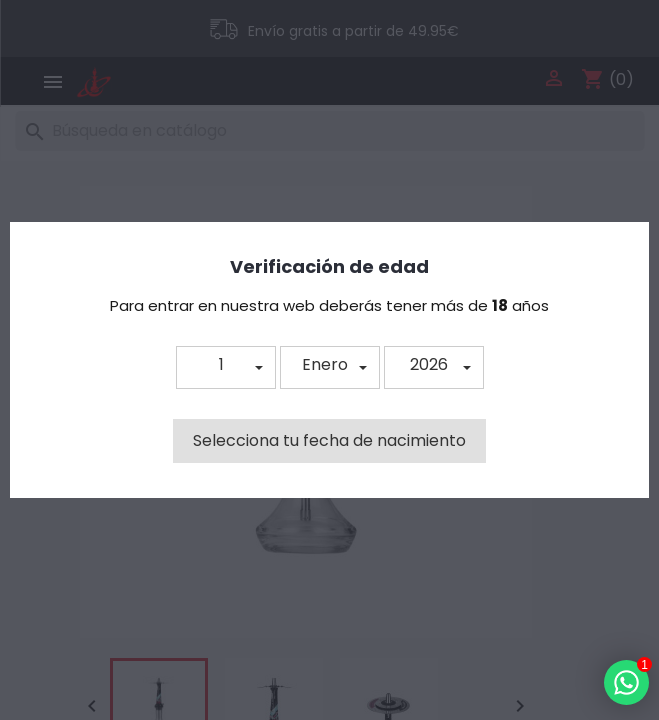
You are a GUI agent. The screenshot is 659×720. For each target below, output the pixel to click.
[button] (226, 367)
